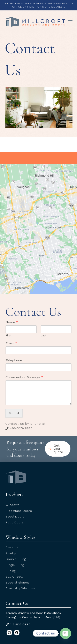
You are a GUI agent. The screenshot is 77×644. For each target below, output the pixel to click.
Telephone (14, 360)
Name (12, 322)
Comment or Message (24, 377)
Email (11, 343)
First (9, 335)
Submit (14, 413)
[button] (70, 22)
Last (44, 335)
